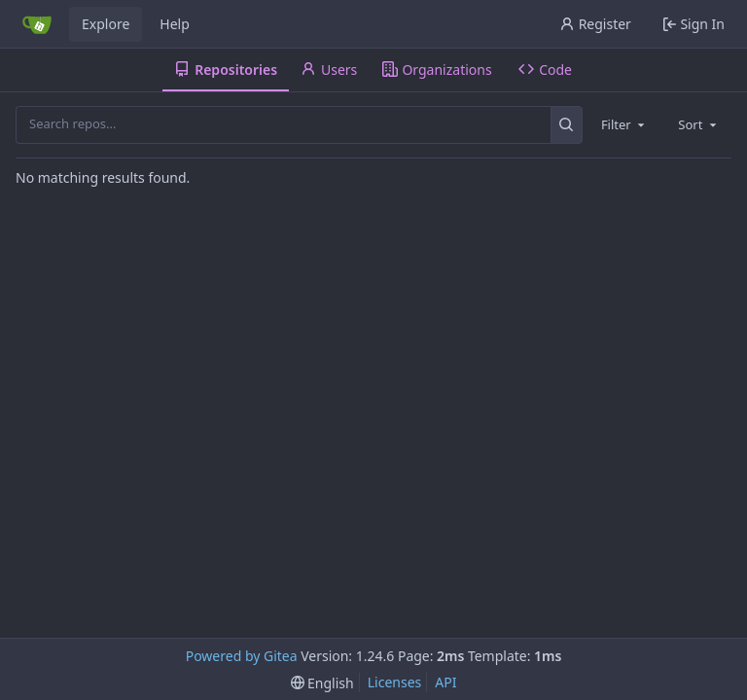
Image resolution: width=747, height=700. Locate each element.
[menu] (322, 683)
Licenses (395, 682)
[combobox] (624, 124)
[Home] (37, 24)
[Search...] (567, 124)
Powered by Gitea (242, 656)
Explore (106, 24)
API (445, 682)
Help (175, 24)
